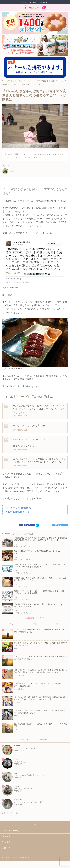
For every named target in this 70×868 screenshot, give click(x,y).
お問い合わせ (8, 848)
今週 (35, 624)
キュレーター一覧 (10, 813)
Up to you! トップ (9, 81)
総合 (58, 624)
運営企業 (6, 836)
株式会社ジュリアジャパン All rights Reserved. (16, 857)
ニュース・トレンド (26, 81)
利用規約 (6, 842)
